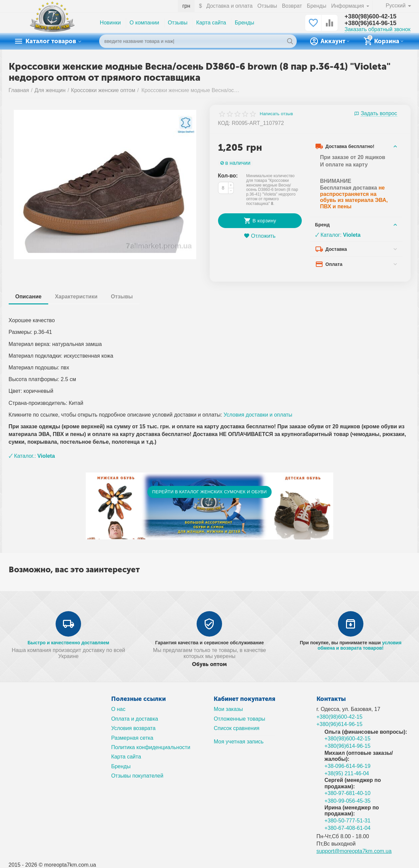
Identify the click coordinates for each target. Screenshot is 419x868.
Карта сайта (211, 23)
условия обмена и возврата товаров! (359, 645)
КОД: (224, 123)
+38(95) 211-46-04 (347, 773)
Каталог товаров (51, 41)
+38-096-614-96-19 (348, 766)
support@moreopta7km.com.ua (354, 851)
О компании (144, 23)
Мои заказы (228, 709)
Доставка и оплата (229, 6)
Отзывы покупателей (137, 776)
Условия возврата (133, 728)
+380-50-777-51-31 (348, 821)
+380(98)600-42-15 (371, 16)
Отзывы (267, 6)
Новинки (110, 23)
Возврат (292, 6)
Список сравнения (236, 728)
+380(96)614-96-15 (371, 23)
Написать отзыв (276, 114)
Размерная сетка (132, 738)
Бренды (317, 6)
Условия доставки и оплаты (258, 415)
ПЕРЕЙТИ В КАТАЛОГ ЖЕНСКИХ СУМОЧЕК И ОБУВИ (210, 492)
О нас (118, 709)
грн (186, 6)
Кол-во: (228, 176)
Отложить (260, 236)
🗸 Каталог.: (32, 456)
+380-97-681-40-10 (348, 793)
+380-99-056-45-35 (348, 801)
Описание (28, 297)
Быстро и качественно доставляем (68, 643)
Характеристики (76, 297)
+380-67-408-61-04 (348, 828)
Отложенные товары (239, 719)
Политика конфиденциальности (151, 747)
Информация (348, 6)
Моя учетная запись (239, 742)
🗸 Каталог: (338, 235)
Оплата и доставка (135, 719)
